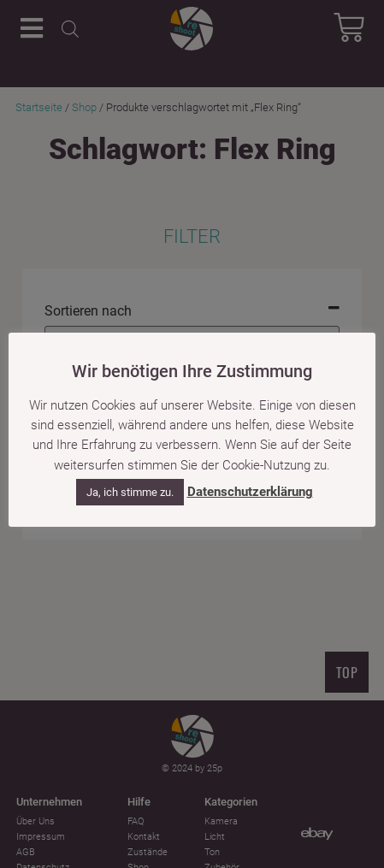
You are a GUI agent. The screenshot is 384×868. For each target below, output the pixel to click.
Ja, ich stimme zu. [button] (130, 492)
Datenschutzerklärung (250, 492)
